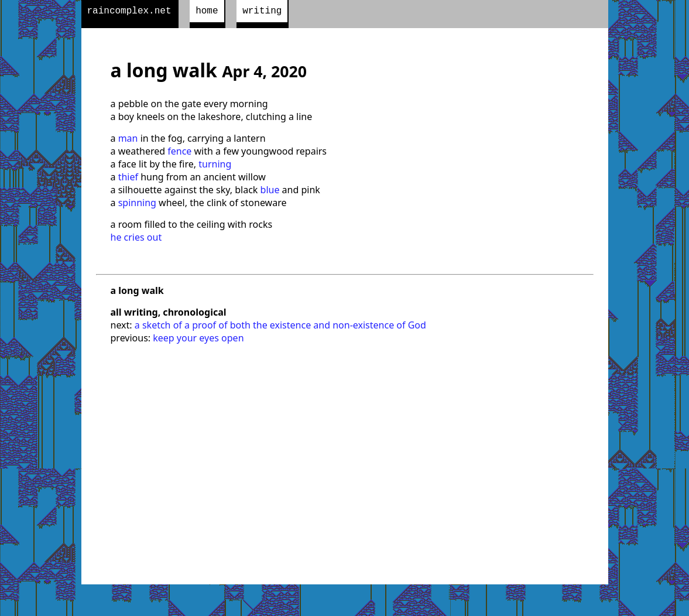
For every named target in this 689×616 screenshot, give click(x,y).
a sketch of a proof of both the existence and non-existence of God (280, 327)
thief (128, 179)
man (128, 141)
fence (179, 153)
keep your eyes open (198, 340)
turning (215, 166)
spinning (137, 205)
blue (270, 192)
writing (262, 12)
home (207, 12)
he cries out (136, 239)
